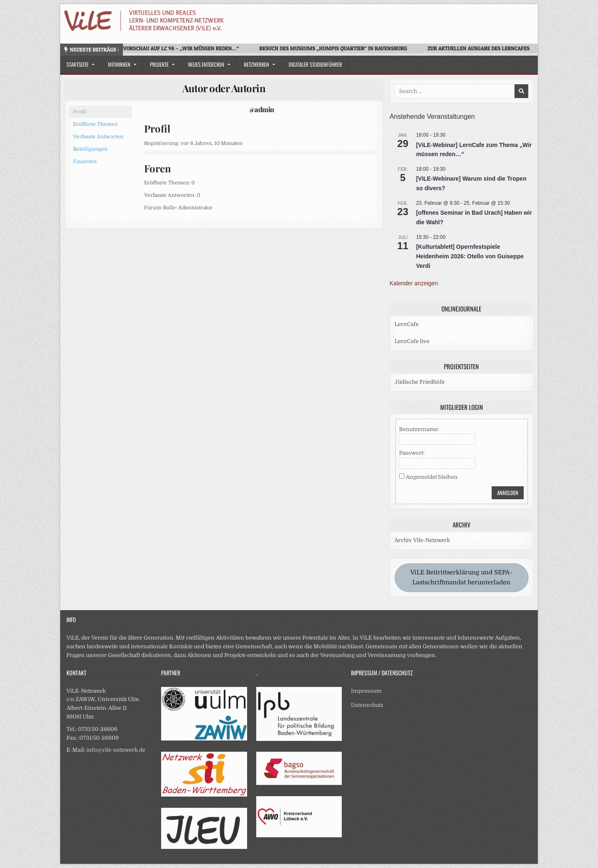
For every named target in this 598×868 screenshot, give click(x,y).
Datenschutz (367, 705)
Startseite (77, 64)
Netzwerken (256, 64)
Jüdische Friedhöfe (420, 382)
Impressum (366, 691)
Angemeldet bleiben (432, 477)
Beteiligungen (90, 149)
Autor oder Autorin (224, 88)
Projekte (159, 64)
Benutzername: (419, 429)
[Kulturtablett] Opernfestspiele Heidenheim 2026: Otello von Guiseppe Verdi (470, 256)
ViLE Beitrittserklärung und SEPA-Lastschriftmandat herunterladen (461, 577)
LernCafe (407, 324)
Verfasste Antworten (98, 137)
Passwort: (412, 453)
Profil (80, 112)
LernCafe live (412, 341)
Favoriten (85, 162)
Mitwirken (119, 64)
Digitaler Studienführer (315, 64)
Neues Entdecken (206, 64)
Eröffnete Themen (96, 124)
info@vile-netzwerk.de (116, 750)
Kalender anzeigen (414, 283)
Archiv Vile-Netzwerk (422, 540)
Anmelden (508, 493)
